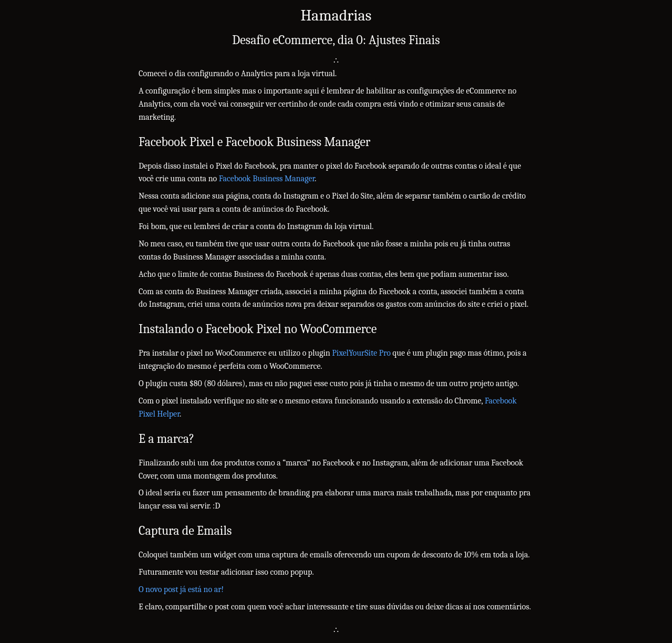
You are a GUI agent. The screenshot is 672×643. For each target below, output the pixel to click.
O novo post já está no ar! (181, 589)
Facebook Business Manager (267, 179)
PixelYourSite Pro (361, 353)
